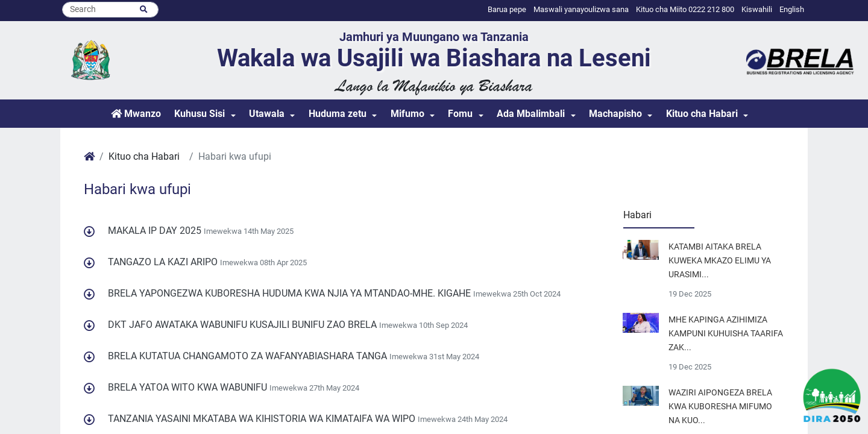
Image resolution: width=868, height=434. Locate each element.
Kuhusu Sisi (200, 114)
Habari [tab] (637, 215)
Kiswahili (757, 9)
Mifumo (407, 114)
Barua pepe (507, 9)
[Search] (110, 10)
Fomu (460, 114)
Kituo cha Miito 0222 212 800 (685, 9)
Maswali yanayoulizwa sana (581, 9)
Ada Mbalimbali (531, 114)
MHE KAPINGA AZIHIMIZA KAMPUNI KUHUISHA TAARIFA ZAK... (726, 334)
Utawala (267, 114)
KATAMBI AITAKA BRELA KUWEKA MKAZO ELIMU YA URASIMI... (720, 261)
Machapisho (615, 114)
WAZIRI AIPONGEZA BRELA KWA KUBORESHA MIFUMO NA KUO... (720, 407)
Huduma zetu (338, 114)
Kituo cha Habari (702, 114)
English (792, 9)
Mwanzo (136, 114)
